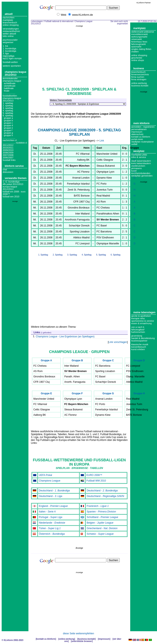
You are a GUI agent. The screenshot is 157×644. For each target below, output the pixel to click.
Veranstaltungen (11, 29)
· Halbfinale (8, 88)
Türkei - (50, 528)
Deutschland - (54, 491)
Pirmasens (136, 168)
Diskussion (8, 172)
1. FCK (5, 46)
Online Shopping (11, 25)
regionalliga (8, 56)
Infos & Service (139, 157)
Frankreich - (98, 506)
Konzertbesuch (139, 347)
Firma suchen (138, 77)
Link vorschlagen (118, 342)
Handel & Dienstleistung (143, 338)
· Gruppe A (8, 118)
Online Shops (138, 60)
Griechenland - (102, 528)
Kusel (134, 171)
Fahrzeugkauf (138, 330)
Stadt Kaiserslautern (141, 161)
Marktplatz (8, 20)
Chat (5, 170)
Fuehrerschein (138, 332)
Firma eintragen (139, 79)
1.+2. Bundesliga (11, 182)
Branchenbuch (10, 22)
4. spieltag (8, 111)
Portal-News (137, 139)
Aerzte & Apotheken (141, 316)
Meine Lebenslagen (144, 312)
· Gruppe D (8, 125)
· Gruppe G (8, 133)
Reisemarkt (136, 39)
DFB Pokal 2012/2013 (13, 184)
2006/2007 (8, 158)
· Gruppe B (8, 120)
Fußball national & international (59, 21)
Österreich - (52, 534)
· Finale (6, 91)
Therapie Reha (138, 318)
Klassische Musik (140, 344)
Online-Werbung (139, 83)
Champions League (50, 481)
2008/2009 (8, 153)
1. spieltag (8, 103)
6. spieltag (8, 115)
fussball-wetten (10, 62)
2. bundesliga (9, 51)
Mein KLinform (141, 123)
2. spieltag (8, 106)
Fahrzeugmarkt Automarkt (138, 45)
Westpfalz (139, 151)
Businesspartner (139, 341)
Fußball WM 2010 (11, 197)
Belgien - (100, 523)
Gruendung (137, 336)
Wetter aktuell (9, 34)
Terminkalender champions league (12, 80)
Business (139, 68)
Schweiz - (100, 534)
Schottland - (103, 517)
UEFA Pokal (46, 475)
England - (53, 506)
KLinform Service (14, 166)
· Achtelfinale (9, 83)
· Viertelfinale (9, 86)
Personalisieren (139, 129)
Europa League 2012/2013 (10, 188)
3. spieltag (8, 108)
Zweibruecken (138, 166)
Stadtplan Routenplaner (142, 142)
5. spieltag (8, 113)
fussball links (9, 160)
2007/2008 (8, 155)
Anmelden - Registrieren (143, 127)
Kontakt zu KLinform (141, 137)
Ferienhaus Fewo (139, 42)
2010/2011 (8, 148)
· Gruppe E (8, 128)
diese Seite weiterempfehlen (79, 633)
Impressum (137, 132)
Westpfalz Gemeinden (142, 176)
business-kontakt (140, 86)
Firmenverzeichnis (140, 74)
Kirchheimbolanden (141, 173)
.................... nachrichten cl (10, 139)
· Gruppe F (7, 130)
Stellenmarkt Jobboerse (143, 32)
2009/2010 (8, 150)
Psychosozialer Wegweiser (10, 41)
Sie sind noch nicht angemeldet (119, 22)
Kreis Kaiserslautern (141, 163)
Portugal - (51, 517)
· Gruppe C (8, 123)
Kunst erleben (138, 349)
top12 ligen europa (12, 58)
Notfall (134, 144)
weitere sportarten (12, 66)
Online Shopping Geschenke (139, 57)
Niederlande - (52, 523)
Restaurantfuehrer (11, 31)
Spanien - (101, 512)
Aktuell (9, 14)
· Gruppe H (8, 135)
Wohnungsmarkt (139, 37)
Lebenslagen (37, 21)
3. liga (6, 53)
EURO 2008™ (94, 475)
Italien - (47, 512)
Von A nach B (138, 327)
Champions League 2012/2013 (16, 73)
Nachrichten (9, 18)
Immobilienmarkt (139, 34)
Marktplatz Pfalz (139, 155)
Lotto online (8, 36)
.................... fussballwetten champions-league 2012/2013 (12, 97)
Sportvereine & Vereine (143, 321)
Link (102, 141)
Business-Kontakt (86, 639)
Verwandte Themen (16, 178)
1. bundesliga (9, 48)
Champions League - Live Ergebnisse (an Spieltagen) (65, 337)
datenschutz (137, 134)
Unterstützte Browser (82, 641)
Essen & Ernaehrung (141, 323)
